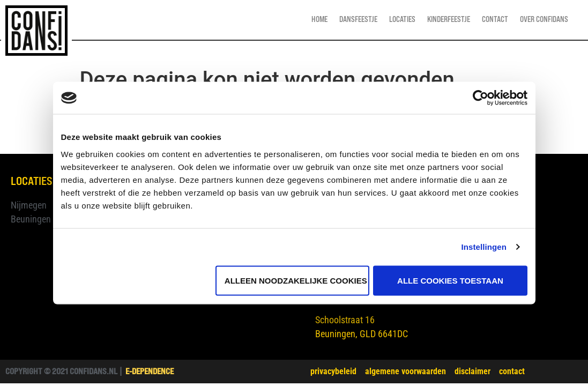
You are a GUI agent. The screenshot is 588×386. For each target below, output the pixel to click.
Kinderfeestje (449, 20)
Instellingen (484, 247)
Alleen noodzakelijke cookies (296, 280)
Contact (495, 20)
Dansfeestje (358, 20)
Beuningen (31, 219)
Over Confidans (544, 20)
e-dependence (150, 372)
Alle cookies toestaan (450, 280)
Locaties (402, 20)
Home (319, 20)
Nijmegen (29, 205)
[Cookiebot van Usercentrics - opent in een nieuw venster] (481, 98)
